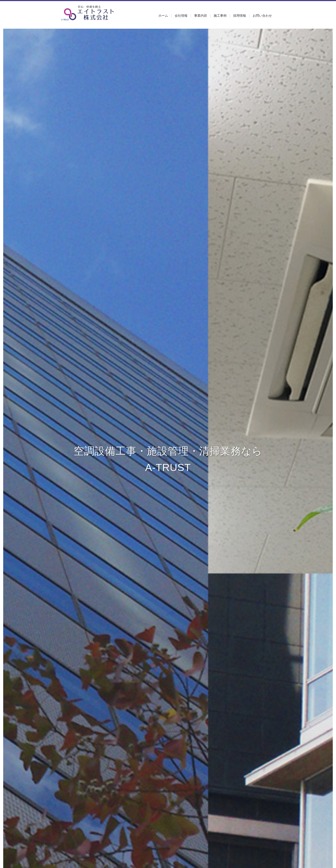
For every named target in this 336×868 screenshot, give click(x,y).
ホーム (163, 16)
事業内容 (201, 16)
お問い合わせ (262, 16)
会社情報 (181, 16)
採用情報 (240, 16)
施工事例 (220, 16)
